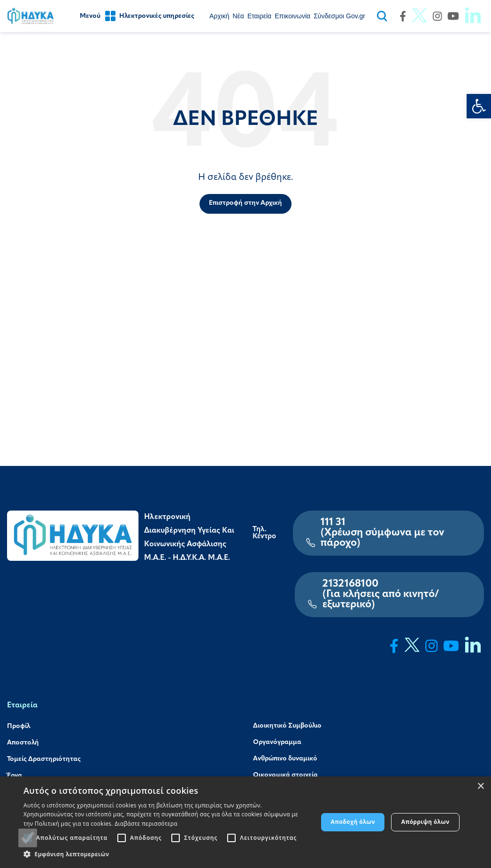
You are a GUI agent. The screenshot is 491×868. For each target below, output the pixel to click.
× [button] (480, 787)
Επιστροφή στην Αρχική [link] (245, 203)
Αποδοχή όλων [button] (353, 822)
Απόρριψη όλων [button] (426, 822)
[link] (479, 106)
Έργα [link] (15, 776)
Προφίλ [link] (19, 726)
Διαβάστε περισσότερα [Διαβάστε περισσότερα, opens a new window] (146, 824)
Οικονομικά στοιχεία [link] (285, 776)
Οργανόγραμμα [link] (277, 742)
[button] (166, 854)
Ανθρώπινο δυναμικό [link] (285, 759)
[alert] (245, 822)
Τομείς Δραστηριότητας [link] (44, 759)
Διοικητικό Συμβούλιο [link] (287, 726)
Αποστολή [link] (23, 743)
